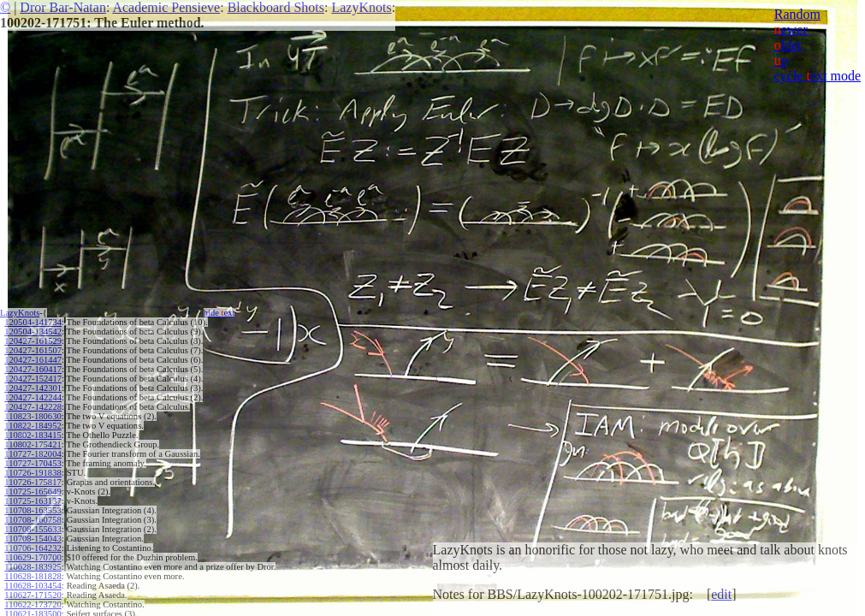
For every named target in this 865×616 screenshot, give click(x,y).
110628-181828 (33, 576)
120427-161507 (33, 350)
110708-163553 (33, 510)
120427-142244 (33, 397)
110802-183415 (33, 435)
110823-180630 (33, 416)
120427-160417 (33, 369)
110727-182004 (33, 454)
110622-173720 (33, 604)
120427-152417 (33, 379)
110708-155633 (33, 529)
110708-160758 (33, 520)
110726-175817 (33, 482)
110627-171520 (33, 595)
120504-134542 (33, 332)
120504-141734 (33, 322)
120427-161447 (33, 360)
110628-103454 (33, 586)
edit (721, 594)
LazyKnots (361, 7)
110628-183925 (33, 567)
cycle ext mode (818, 76)
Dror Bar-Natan (63, 7)
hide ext (219, 313)
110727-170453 (33, 463)
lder (788, 45)
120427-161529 (33, 341)
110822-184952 (33, 426)
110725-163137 (33, 501)
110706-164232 (33, 548)
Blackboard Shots (276, 7)
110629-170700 (33, 557)
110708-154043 (33, 539)
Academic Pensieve (166, 7)
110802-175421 (33, 444)
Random (797, 14)
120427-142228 (33, 407)
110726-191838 (33, 473)
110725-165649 (33, 492)
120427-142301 (33, 388)
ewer (791, 30)
